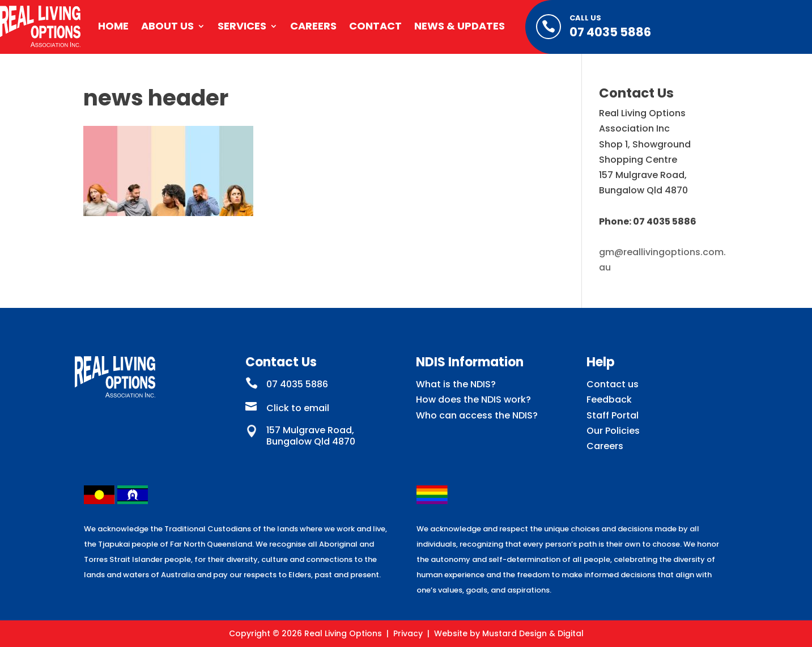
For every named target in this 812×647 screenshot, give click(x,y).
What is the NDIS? (456, 384)
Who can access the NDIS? (477, 415)
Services (242, 26)
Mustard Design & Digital (533, 633)
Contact (375, 26)
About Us (167, 26)
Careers (313, 26)
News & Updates (460, 26)
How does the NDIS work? (473, 399)
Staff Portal (613, 415)
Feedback (609, 399)
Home (113, 26)
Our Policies (613, 431)
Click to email (298, 408)
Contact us (613, 384)
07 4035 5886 (610, 32)
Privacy (408, 633)
